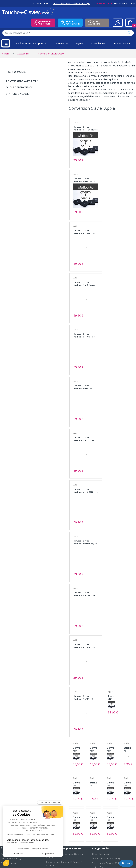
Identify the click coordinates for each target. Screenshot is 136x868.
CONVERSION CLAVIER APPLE (22, 81)
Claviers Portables (60, 43)
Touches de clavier (98, 43)
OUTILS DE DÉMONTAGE (19, 87)
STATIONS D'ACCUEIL (18, 94)
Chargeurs (78, 43)
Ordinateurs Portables (122, 43)
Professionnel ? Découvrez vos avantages (72, 3)
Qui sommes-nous (40, 3)
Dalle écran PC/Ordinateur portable (30, 43)
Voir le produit (94, 160)
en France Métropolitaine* (115, 3)
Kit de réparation (100, 854)
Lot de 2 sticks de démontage (106, 858)
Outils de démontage (11, 858)
